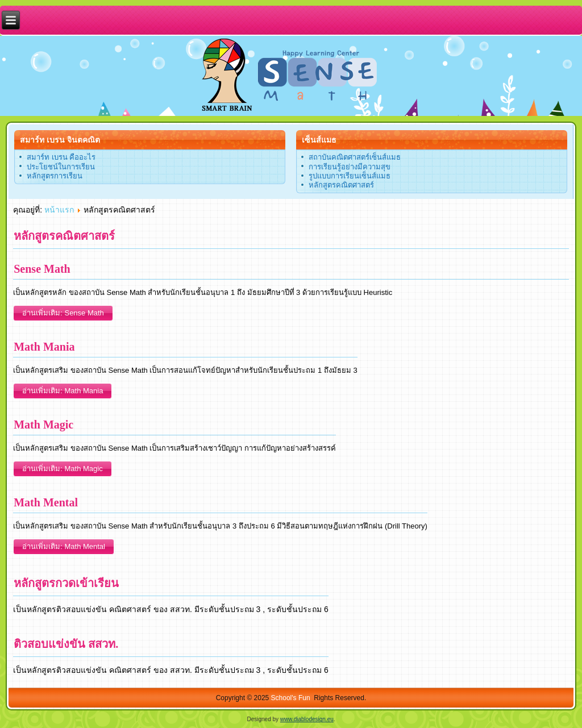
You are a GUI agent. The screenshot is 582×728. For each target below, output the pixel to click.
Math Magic (43, 425)
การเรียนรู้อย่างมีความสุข (350, 167)
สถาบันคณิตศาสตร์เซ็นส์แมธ (355, 157)
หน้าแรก (59, 210)
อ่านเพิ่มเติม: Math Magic (62, 469)
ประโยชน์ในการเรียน (61, 167)
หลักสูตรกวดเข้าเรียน (66, 583)
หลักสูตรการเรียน (55, 176)
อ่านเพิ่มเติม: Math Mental (64, 546)
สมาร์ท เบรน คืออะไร (61, 157)
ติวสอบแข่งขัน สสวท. (66, 644)
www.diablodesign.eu (307, 719)
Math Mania (44, 347)
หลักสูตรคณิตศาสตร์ (341, 185)
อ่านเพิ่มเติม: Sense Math (63, 313)
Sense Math (42, 269)
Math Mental (46, 502)
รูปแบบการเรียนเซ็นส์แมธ (350, 176)
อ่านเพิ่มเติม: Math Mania (63, 391)
